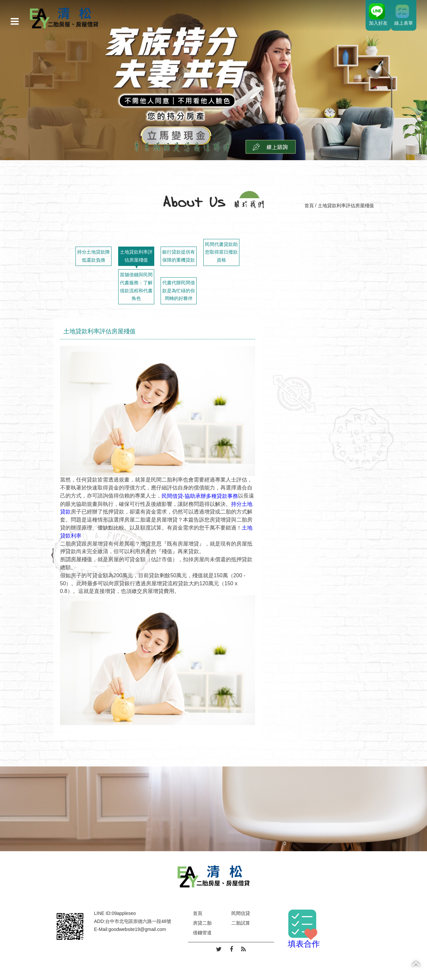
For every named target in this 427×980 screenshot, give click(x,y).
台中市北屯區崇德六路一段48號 (138, 921)
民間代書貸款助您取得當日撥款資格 (221, 252)
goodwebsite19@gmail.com (137, 929)
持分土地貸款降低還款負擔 (93, 256)
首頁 (309, 206)
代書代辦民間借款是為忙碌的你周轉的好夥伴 (179, 291)
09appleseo (124, 913)
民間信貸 (241, 913)
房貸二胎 (202, 923)
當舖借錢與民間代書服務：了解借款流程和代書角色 (136, 286)
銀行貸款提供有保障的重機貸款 (179, 256)
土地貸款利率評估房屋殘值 (136, 256)
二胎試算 (241, 923)
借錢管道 (202, 933)
